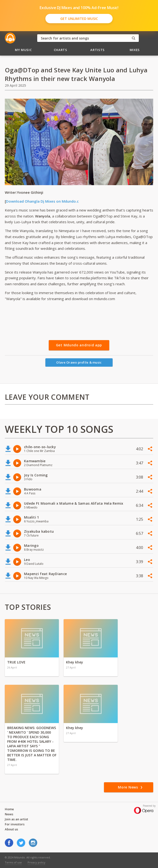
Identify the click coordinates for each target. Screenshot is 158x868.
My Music (23, 50)
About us (11, 829)
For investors (15, 824)
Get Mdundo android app (79, 345)
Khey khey (75, 662)
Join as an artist (16, 819)
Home (9, 809)
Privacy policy (36, 862)
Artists (97, 50)
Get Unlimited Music (79, 19)
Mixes (135, 50)
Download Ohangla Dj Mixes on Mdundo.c (42, 201)
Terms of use (13, 862)
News (9, 814)
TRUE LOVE (16, 662)
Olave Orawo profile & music (79, 362)
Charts (61, 50)
